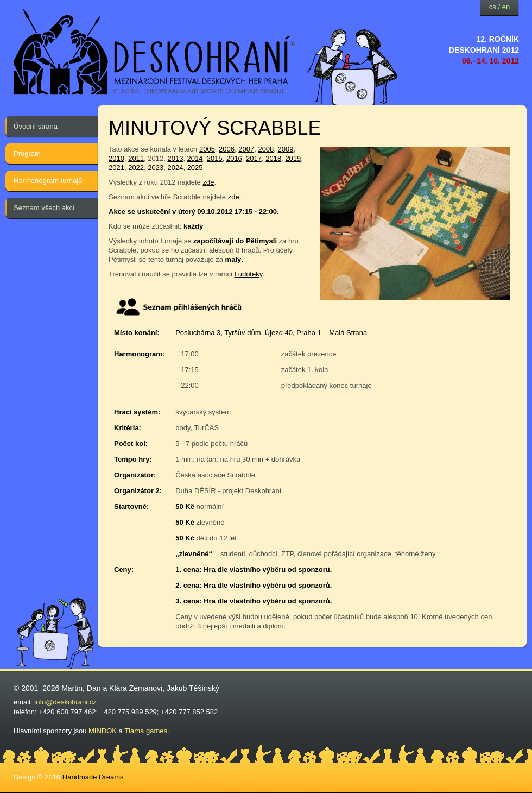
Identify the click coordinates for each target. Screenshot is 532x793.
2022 (136, 168)
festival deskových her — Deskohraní (155, 52)
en (506, 7)
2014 (195, 158)
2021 (116, 168)
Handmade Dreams (93, 777)
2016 (234, 158)
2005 (207, 149)
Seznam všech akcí (44, 208)
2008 (266, 149)
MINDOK (103, 731)
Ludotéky (248, 274)
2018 (273, 158)
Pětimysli (261, 241)
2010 (116, 158)
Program (27, 153)
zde (208, 182)
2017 (254, 158)
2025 (195, 168)
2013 (175, 158)
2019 (293, 158)
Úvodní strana (36, 126)
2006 (227, 149)
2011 (136, 158)
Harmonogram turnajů (48, 181)
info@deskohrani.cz (65, 702)
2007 (246, 149)
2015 (215, 158)
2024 (175, 168)
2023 (156, 168)
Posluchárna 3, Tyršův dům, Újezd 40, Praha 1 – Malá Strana (271, 333)
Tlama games (146, 731)
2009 (286, 149)
